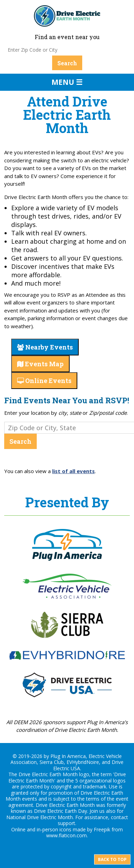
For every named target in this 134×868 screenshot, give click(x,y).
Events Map (40, 364)
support (66, 823)
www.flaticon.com (66, 835)
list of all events (73, 471)
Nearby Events (45, 347)
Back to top (112, 859)
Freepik (102, 829)
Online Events (44, 381)
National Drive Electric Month (40, 817)
